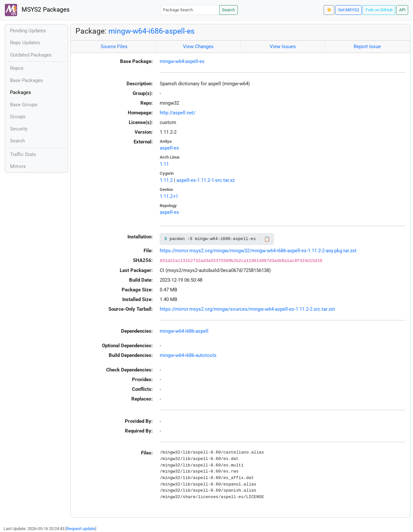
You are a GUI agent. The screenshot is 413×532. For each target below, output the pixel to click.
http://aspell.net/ (178, 113)
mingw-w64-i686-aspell (184, 331)
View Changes (198, 47)
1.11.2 (166, 180)
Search (228, 10)
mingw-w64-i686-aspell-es (151, 31)
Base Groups (24, 105)
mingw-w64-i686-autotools (188, 355)
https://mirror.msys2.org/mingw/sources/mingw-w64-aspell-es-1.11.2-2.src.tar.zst (247, 309)
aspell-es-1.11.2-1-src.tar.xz (206, 180)
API (402, 10)
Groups (18, 117)
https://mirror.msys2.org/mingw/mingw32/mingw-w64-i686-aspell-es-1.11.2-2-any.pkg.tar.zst (258, 251)
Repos (17, 68)
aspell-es (169, 148)
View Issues (283, 47)
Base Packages (26, 80)
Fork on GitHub (379, 10)
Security (19, 129)
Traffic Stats (23, 154)
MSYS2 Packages (37, 10)
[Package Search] (190, 10)
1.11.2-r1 (169, 196)
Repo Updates (25, 43)
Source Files (114, 47)
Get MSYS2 (349, 10)
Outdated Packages (31, 55)
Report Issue (367, 47)
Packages (20, 92)
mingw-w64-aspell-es (182, 61)
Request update (81, 529)
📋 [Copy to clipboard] (267, 239)
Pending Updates (28, 31)
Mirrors (18, 166)
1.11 (164, 164)
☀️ (329, 10)
